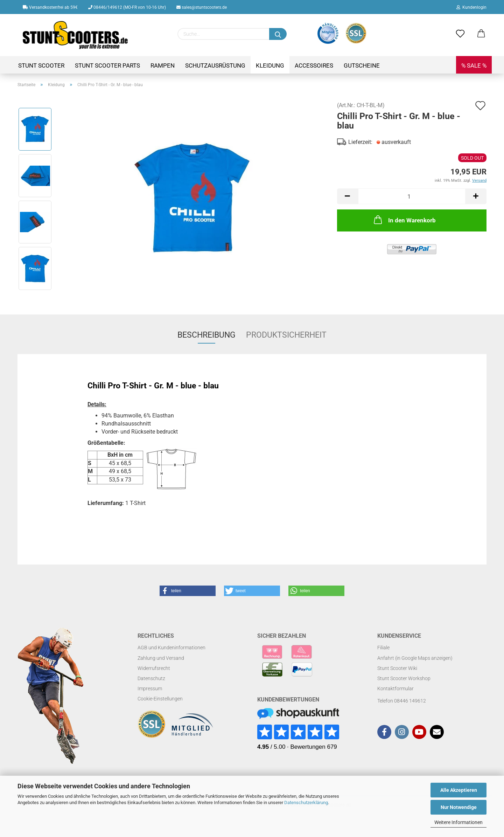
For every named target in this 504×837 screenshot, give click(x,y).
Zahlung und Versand (161, 658)
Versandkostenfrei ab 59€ (50, 7)
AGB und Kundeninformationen (171, 648)
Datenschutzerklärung (306, 803)
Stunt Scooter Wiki (397, 668)
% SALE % (474, 65)
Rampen (163, 65)
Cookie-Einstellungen (160, 699)
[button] (188, 591)
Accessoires (314, 65)
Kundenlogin (471, 7)
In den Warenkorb (404, 220)
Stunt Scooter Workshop (404, 678)
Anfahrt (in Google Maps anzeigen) (415, 658)
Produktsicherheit (286, 335)
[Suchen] (278, 34)
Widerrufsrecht (154, 668)
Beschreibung (206, 335)
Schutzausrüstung (215, 65)
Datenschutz (151, 678)
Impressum (150, 689)
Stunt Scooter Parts (107, 65)
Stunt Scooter (41, 65)
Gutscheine (362, 65)
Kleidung (270, 65)
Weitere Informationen (458, 822)
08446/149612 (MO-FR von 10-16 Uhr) (127, 7)
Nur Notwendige (459, 807)
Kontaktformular (395, 689)
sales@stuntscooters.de (202, 7)
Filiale (383, 648)
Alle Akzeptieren (459, 790)
